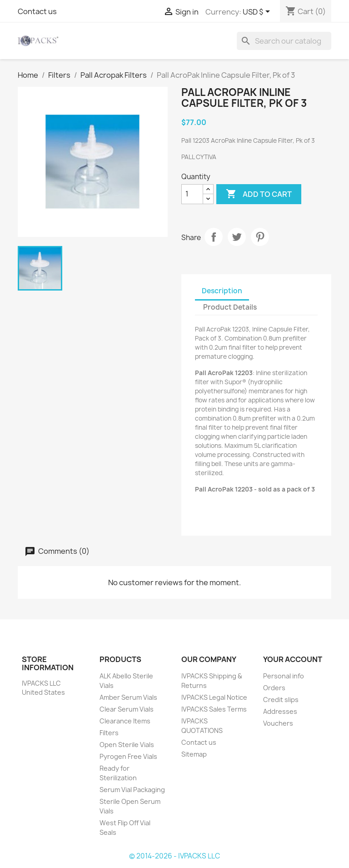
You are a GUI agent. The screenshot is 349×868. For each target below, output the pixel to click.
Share (214, 237)
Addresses (280, 711)
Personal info (284, 676)
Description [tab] (222, 291)
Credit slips (281, 700)
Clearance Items (125, 721)
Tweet (237, 237)
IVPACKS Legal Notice (214, 697)
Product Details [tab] (230, 307)
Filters (109, 733)
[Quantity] (192, 194)
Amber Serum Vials (128, 697)
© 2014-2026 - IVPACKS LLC (174, 856)
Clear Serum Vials (127, 709)
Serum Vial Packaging (132, 790)
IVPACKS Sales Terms (214, 709)
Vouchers (278, 723)
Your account (293, 659)
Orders (274, 688)
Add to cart (259, 194)
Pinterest (260, 237)
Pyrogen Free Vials (128, 756)
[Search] (284, 41)
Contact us (37, 11)
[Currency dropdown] (258, 12)
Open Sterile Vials (127, 745)
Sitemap (194, 754)
